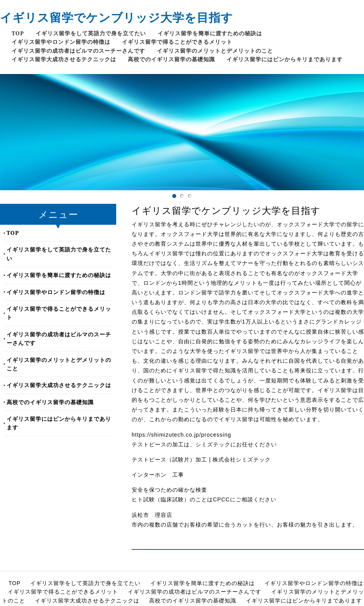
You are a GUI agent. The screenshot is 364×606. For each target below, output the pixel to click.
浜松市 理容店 (152, 515)
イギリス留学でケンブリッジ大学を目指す (117, 17)
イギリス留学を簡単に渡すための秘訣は (210, 33)
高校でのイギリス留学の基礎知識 (171, 59)
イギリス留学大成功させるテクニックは (64, 59)
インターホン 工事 (158, 475)
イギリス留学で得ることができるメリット (177, 42)
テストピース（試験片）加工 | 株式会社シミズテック (201, 460)
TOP (18, 33)
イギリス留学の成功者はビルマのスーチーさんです (78, 51)
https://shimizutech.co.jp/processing (181, 435)
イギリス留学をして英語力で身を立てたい (91, 33)
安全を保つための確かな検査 (169, 490)
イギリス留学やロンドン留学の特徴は (61, 42)
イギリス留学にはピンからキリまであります (285, 59)
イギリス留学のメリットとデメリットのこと (215, 51)
